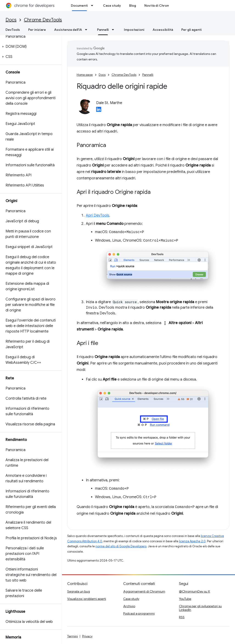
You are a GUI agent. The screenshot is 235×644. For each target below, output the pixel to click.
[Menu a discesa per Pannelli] (114, 30)
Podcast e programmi (139, 613)
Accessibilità (163, 30)
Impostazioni (134, 30)
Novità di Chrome (158, 6)
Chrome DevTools (43, 20)
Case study (112, 6)
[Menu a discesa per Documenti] (93, 6)
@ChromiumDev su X (194, 591)
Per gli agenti (192, 30)
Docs (11, 20)
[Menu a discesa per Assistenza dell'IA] (87, 30)
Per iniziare (37, 30)
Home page (85, 75)
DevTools (13, 30)
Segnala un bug (79, 591)
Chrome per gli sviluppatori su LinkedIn (200, 608)
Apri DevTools (98, 215)
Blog (133, 6)
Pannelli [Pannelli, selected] (103, 30)
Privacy (87, 636)
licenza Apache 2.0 (192, 541)
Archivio (129, 606)
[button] (30, 47)
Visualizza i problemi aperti (87, 599)
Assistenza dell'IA (68, 30)
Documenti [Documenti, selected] (79, 6)
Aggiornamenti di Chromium (144, 591)
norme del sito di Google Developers (121, 546)
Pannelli (148, 75)
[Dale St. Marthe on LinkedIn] (99, 111)
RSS (182, 617)
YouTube (185, 599)
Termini (73, 636)
